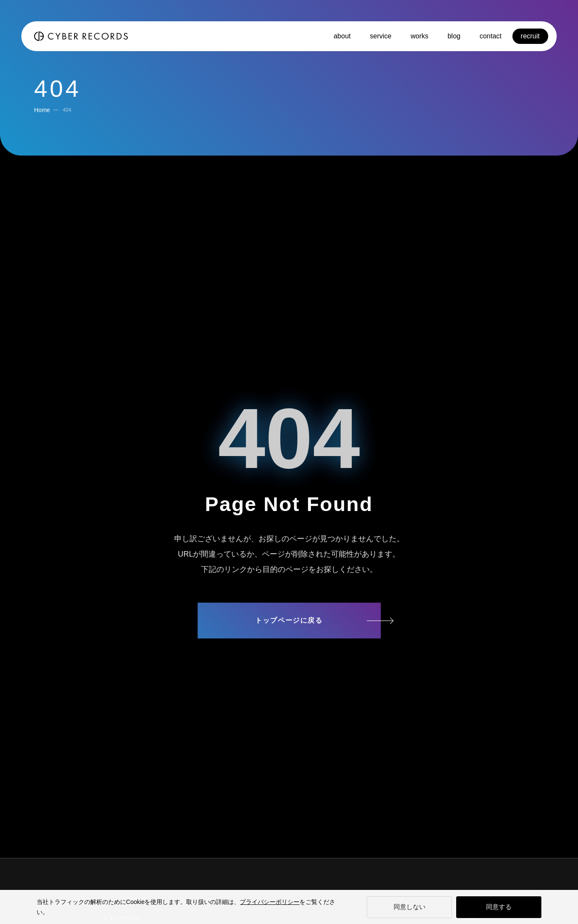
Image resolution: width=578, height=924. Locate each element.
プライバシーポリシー (270, 902)
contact (491, 36)
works (420, 36)
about (342, 36)
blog (454, 36)
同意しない (410, 907)
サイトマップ (289, 653)
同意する (499, 907)
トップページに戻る (289, 620)
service (381, 36)
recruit (530, 36)
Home (42, 110)
